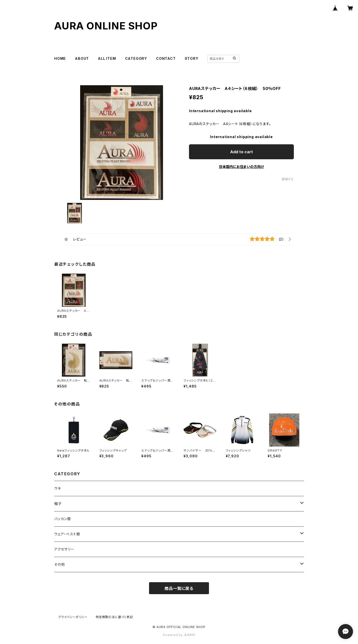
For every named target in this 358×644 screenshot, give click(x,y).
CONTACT (166, 58)
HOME (60, 58)
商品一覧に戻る (179, 588)
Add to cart (242, 152)
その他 (59, 564)
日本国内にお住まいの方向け (241, 167)
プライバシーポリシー (73, 617)
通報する (288, 179)
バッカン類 (63, 519)
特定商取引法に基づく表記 (114, 617)
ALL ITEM (107, 58)
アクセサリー (64, 549)
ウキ (58, 488)
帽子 (58, 504)
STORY (192, 58)
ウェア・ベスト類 (67, 534)
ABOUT (82, 58)
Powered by (179, 635)
